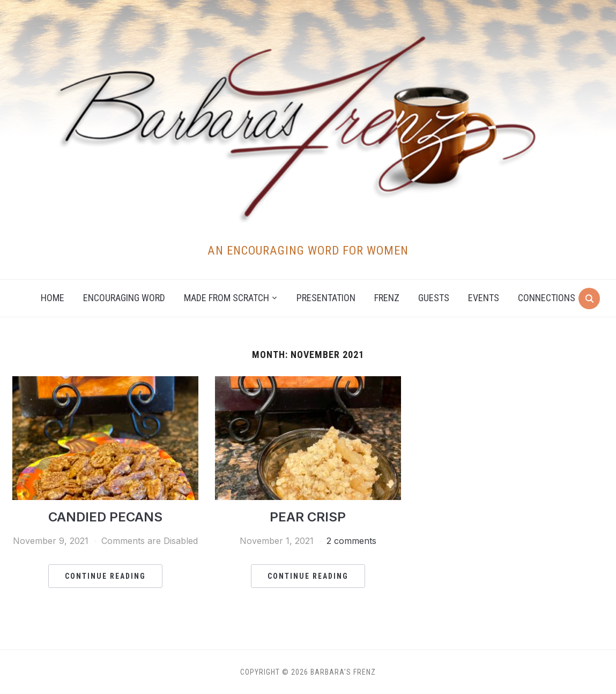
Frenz (387, 298)
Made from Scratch (227, 298)
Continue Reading (105, 576)
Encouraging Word (124, 298)
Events (484, 298)
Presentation (326, 298)
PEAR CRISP (308, 517)
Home (53, 298)
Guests (434, 298)
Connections (547, 298)
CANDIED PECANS (105, 517)
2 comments (351, 541)
